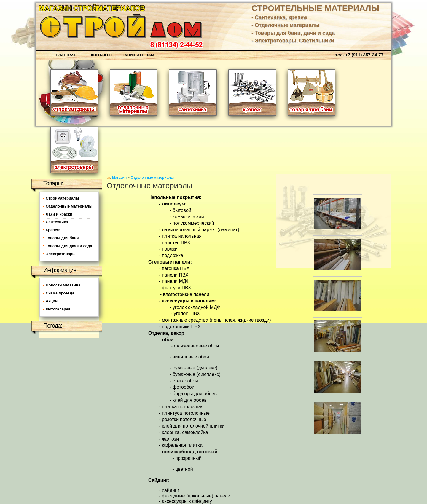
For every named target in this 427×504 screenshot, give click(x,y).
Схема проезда (60, 293)
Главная (65, 55)
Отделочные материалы (152, 178)
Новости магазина (63, 285)
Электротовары (61, 254)
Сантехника (57, 222)
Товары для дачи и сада (69, 246)
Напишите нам (138, 55)
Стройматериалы (62, 198)
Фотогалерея (58, 309)
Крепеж (53, 230)
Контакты (102, 55)
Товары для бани (62, 238)
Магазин (119, 178)
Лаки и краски (59, 214)
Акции (52, 301)
